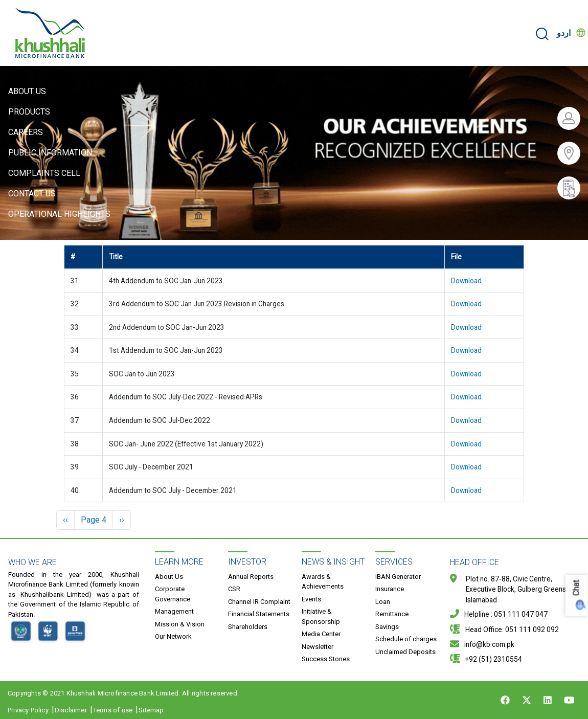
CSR (234, 589)
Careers (26, 132)
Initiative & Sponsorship (321, 616)
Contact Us (32, 194)
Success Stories (326, 659)
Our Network (173, 636)
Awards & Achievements (323, 582)
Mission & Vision (180, 624)
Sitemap (151, 710)
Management (174, 611)
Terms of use (113, 710)
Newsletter (318, 647)
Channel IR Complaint (259, 602)
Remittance (392, 614)
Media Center (321, 634)
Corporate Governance (173, 594)
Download (466, 281)
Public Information (50, 153)
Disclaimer (71, 710)
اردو (564, 33)
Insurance (390, 589)
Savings (387, 627)
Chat (576, 588)
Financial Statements (259, 614)
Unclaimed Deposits (405, 652)
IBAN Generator (398, 577)
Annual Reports (251, 577)
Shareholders (248, 627)
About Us (27, 91)
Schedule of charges (406, 639)
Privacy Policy (28, 710)
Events (311, 599)
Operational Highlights (59, 214)
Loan (383, 602)
